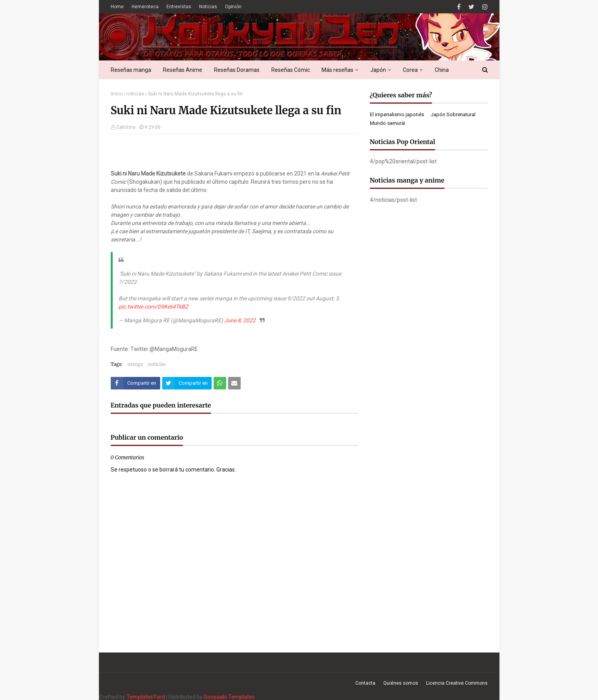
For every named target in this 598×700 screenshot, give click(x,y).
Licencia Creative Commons (457, 683)
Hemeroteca (145, 7)
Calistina (126, 127)
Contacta (365, 683)
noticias (135, 94)
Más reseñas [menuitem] (337, 70)
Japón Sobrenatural (453, 114)
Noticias (208, 7)
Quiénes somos (401, 683)
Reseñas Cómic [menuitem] (291, 70)
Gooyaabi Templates (229, 697)
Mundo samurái (388, 123)
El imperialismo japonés (397, 114)
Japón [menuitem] (378, 70)
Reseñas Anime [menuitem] (183, 70)
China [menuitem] (442, 70)
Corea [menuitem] (410, 70)
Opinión (233, 7)
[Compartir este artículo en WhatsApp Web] (220, 383)
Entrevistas (179, 7)
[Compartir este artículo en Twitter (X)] (187, 383)
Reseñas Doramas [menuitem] (237, 70)
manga (135, 364)
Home (117, 7)
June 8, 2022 (240, 320)
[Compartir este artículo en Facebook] (135, 383)
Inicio (117, 94)
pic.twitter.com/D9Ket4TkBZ (153, 307)
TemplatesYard (146, 697)
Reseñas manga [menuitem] (131, 70)
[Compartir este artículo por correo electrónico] (234, 383)
